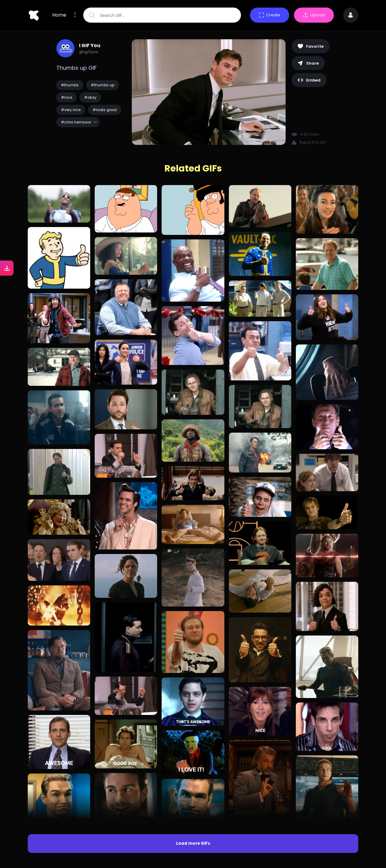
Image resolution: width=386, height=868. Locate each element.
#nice (66, 97)
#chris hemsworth (78, 122)
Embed (309, 80)
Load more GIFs (193, 843)
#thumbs (70, 85)
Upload (314, 15)
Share (308, 63)
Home (59, 15)
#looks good (105, 110)
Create (270, 15)
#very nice (71, 110)
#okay (90, 97)
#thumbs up (103, 85)
